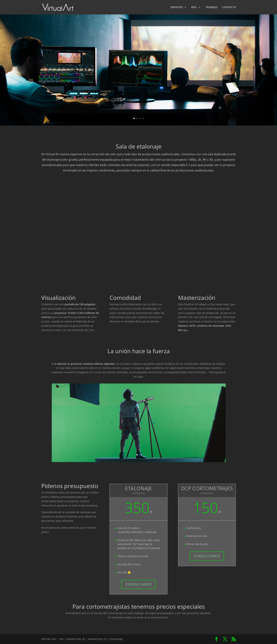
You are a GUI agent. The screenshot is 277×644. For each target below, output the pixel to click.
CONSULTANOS (138, 584)
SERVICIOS (177, 7)
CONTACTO (229, 7)
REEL (194, 7)
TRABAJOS (211, 7)
